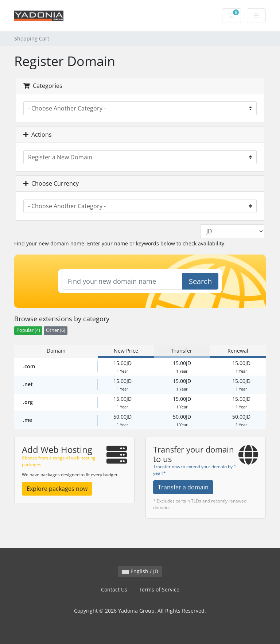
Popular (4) (28, 330)
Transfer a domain (183, 487)
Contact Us (114, 589)
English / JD (140, 571)
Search (200, 281)
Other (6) (56, 330)
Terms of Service (159, 589)
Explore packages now (57, 489)
